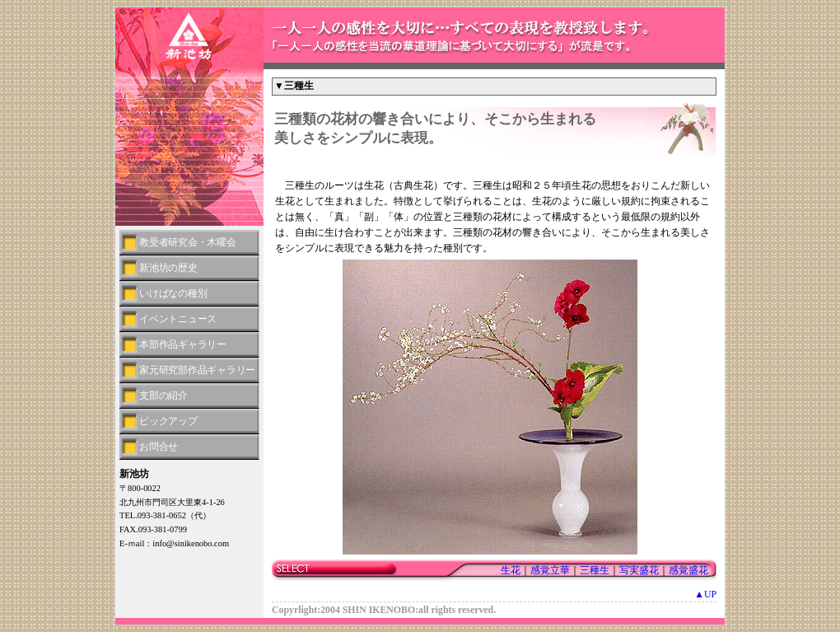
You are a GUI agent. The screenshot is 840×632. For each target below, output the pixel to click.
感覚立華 (550, 570)
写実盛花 (639, 570)
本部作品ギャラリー (183, 344)
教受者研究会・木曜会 (188, 242)
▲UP (705, 594)
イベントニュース (178, 319)
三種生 (595, 570)
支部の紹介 (163, 396)
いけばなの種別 (173, 293)
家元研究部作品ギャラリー (197, 370)
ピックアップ (168, 421)
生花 (511, 570)
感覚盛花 (688, 570)
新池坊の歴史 (168, 268)
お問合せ (159, 447)
